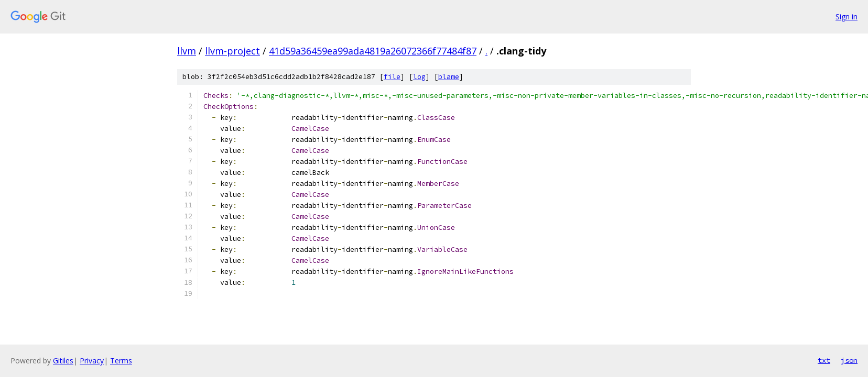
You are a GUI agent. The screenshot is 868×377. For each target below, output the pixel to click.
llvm (187, 51)
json (849, 360)
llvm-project (232, 51)
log (419, 77)
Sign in (847, 16)
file (392, 77)
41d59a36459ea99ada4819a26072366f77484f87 (373, 51)
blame (449, 77)
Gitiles (63, 361)
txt (824, 360)
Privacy (92, 361)
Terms (121, 361)
